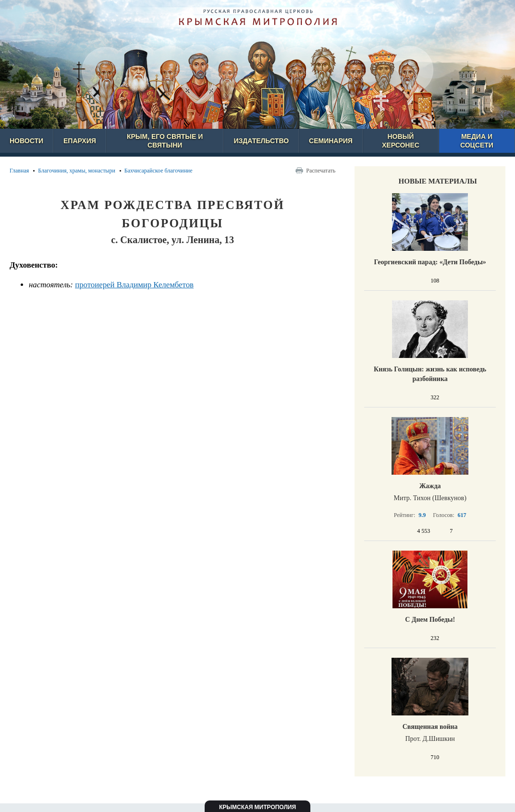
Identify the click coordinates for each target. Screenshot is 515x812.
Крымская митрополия (257, 807)
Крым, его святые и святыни (165, 141)
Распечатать (321, 171)
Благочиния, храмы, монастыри (77, 171)
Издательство (261, 141)
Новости (26, 141)
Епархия (80, 141)
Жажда (430, 486)
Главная (19, 171)
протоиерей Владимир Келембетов (134, 285)
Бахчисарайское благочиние (159, 171)
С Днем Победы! (430, 620)
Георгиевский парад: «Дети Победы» (430, 262)
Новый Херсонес (401, 141)
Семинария (331, 141)
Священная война (430, 727)
